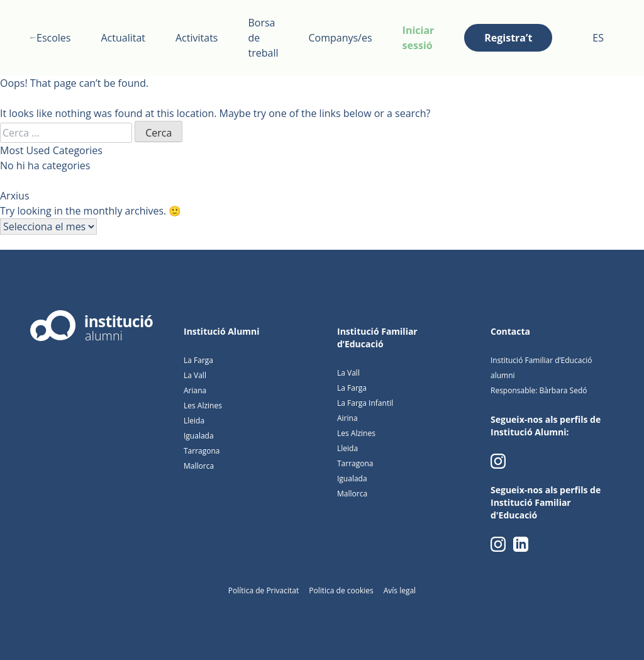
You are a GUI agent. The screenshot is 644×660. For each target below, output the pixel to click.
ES (598, 38)
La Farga (198, 360)
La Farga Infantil (365, 403)
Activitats (197, 38)
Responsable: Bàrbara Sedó (539, 390)
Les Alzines (203, 406)
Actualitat (123, 38)
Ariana (195, 390)
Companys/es (340, 38)
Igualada (199, 436)
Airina (347, 418)
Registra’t (508, 38)
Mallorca (199, 466)
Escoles (53, 38)
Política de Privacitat (264, 590)
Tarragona (202, 451)
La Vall (195, 375)
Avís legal (400, 590)
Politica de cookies (341, 590)
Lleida (194, 421)
